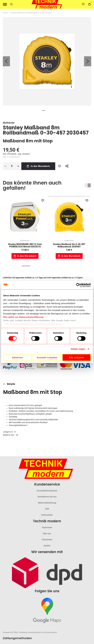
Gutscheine (47, 540)
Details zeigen (78, 349)
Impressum (47, 527)
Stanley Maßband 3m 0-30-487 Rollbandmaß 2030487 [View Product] (69, 217)
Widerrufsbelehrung (47, 503)
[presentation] (89, 185)
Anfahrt (47, 546)
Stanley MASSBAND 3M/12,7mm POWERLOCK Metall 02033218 (25, 245)
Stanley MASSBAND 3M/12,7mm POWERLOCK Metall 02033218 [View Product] (25, 217)
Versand (26, 154)
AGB (47, 509)
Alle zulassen (77, 357)
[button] (6, 61)
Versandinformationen (47, 491)
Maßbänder (9, 123)
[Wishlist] (83, 4)
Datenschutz (47, 515)
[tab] (47, 384)
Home (5, 13)
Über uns (47, 534)
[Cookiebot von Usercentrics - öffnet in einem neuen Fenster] (78, 285)
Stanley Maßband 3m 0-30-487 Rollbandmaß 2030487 (69, 245)
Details (11, 384)
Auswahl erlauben (47, 357)
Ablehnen (17, 357)
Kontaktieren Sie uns (47, 497)
